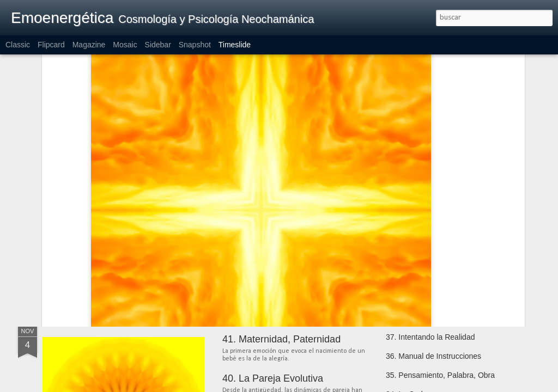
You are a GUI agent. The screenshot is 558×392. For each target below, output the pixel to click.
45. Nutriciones (411, 232)
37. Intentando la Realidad (430, 337)
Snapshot (195, 45)
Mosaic (125, 45)
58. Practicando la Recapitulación (139, 253)
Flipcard (51, 45)
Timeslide (235, 45)
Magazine (89, 45)
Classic (18, 45)
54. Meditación (254, 248)
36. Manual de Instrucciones (433, 356)
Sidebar (158, 45)
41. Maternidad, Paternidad (281, 339)
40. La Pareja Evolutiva (273, 378)
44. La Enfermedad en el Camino (442, 252)
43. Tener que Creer (420, 271)
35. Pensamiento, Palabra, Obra (440, 375)
